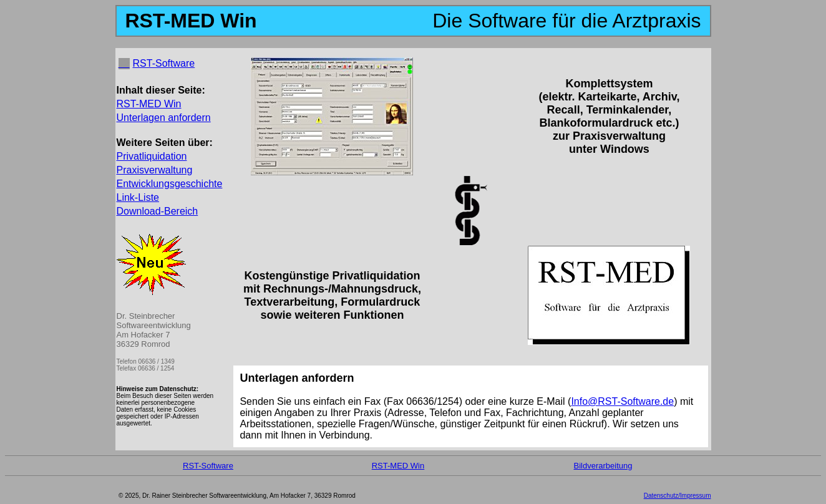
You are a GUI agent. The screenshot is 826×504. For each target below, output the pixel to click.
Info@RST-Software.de (622, 401)
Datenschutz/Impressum (678, 496)
